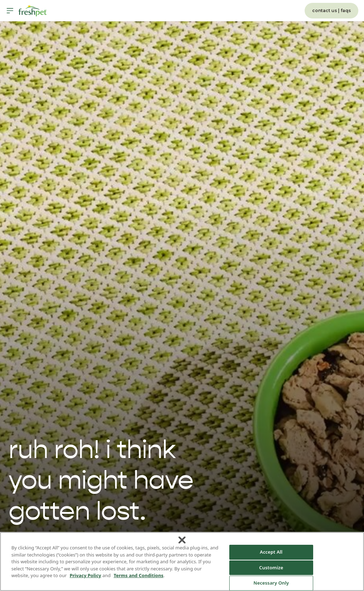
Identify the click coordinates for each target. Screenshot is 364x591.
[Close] (182, 540)
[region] (182, 561)
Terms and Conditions (139, 575)
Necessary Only (271, 583)
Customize (271, 568)
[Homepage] (33, 11)
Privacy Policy (85, 575)
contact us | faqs (331, 10)
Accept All (271, 552)
